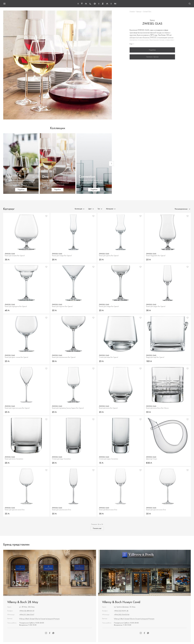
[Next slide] (111, 164)
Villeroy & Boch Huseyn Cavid (121, 602)
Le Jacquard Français (53, 619)
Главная (132, 11)
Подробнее (152, 50)
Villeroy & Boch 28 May (23, 602)
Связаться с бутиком (152, 57)
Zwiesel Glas (34, 619)
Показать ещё (97, 528)
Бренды (139, 11)
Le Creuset (42, 619)
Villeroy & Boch (24, 619)
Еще (132, 44)
